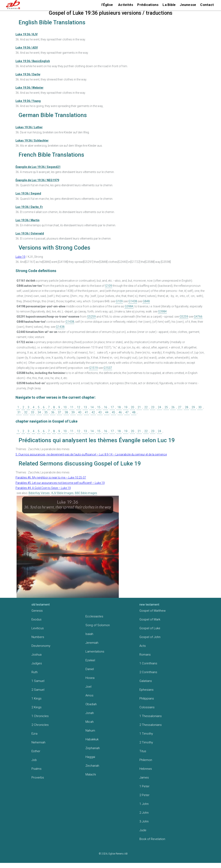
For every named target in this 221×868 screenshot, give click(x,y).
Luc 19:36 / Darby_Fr (29, 207)
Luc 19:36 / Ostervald (30, 233)
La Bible (169, 5)
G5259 (91, 317)
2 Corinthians (148, 672)
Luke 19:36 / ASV (27, 48)
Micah (90, 722)
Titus (143, 751)
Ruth (35, 672)
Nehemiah (38, 742)
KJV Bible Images (63, 493)
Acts (143, 646)
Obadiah (91, 704)
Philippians (147, 698)
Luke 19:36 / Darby (28, 74)
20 (132, 407)
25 (166, 407)
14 (92, 407)
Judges (37, 663)
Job (34, 760)
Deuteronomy (41, 646)
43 (100, 412)
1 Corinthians (148, 663)
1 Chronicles (40, 716)
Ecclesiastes (94, 616)
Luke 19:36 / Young (28, 101)
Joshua (36, 655)
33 (33, 412)
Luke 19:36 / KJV (27, 34)
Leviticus (38, 628)
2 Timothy (146, 742)
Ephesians (146, 690)
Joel (88, 687)
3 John (144, 821)
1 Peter (144, 786)
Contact (207, 5)
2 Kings (36, 707)
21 (139, 407)
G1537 (108, 368)
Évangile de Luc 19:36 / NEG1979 (37, 180)
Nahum (90, 731)
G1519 (93, 368)
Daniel (90, 669)
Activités (126, 5)
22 (146, 407)
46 (120, 412)
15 (99, 407)
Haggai (90, 757)
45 (113, 412)
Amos (89, 695)
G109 (109, 286)
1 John (144, 804)
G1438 (133, 301)
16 (105, 407)
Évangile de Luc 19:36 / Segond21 (38, 167)
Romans (145, 655)
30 (200, 407)
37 (59, 412)
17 (112, 407)
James (144, 778)
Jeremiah (92, 643)
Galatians (146, 681)
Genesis (37, 611)
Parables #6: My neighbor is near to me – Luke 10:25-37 (51, 478)
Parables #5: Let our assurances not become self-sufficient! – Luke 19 (60, 483)
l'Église (107, 5)
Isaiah (89, 634)
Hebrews (146, 769)
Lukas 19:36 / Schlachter (32, 141)
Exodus (36, 619)
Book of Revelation (152, 839)
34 (39, 412)
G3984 (129, 306)
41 (86, 412)
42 (93, 412)
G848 (146, 301)
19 (126, 407)
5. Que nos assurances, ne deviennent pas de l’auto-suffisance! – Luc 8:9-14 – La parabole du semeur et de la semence (91, 454)
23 (153, 407)
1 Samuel (38, 681)
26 (173, 407)
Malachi (91, 774)
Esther (36, 751)
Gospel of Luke (150, 628)
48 (134, 412)
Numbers (38, 637)
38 (66, 412)
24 (159, 407)
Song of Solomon (98, 625)
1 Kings (36, 698)
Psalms (36, 769)
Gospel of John (150, 637)
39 (73, 412)
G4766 (198, 317)
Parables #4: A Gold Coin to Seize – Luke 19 (43, 488)
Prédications (148, 5)
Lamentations (95, 652)
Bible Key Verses (39, 493)
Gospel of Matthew (153, 611)
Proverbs (38, 778)
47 (127, 412)
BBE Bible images (86, 493)
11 (72, 407)
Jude (143, 830)
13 (85, 407)
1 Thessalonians (151, 716)
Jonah (90, 713)
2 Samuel (38, 690)
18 (119, 407)
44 (107, 412)
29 (193, 407)
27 (180, 407)
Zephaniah (93, 748)
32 (26, 412)
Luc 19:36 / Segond (28, 193)
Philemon (146, 760)
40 (80, 412)
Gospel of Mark (150, 619)
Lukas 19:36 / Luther (29, 127)
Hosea (90, 678)
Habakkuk (92, 739)
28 (186, 407)
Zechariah (92, 766)
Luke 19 (20, 257)
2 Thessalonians (151, 725)
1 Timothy (146, 734)
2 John (144, 813)
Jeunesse (188, 5)
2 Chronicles (40, 725)
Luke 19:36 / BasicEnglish (33, 61)
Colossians (147, 707)
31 (19, 412)
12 (79, 407)
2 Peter (144, 795)
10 (65, 407)
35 (46, 412)
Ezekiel (90, 660)
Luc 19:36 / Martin (27, 220)
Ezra (34, 734)
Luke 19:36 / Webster (30, 88)
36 (53, 412)
